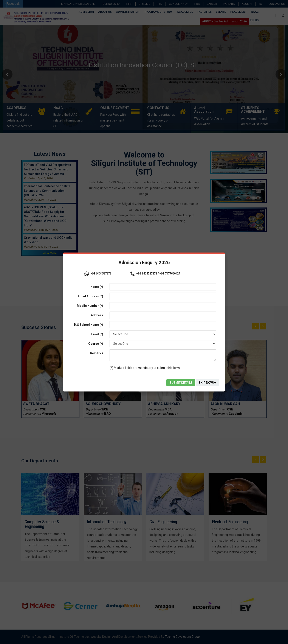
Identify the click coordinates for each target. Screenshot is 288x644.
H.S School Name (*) (89, 325)
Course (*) (96, 344)
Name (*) (97, 287)
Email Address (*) (91, 296)
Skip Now (207, 383)
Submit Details (181, 383)
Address (97, 315)
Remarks (97, 353)
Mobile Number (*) (90, 306)
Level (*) (97, 334)
